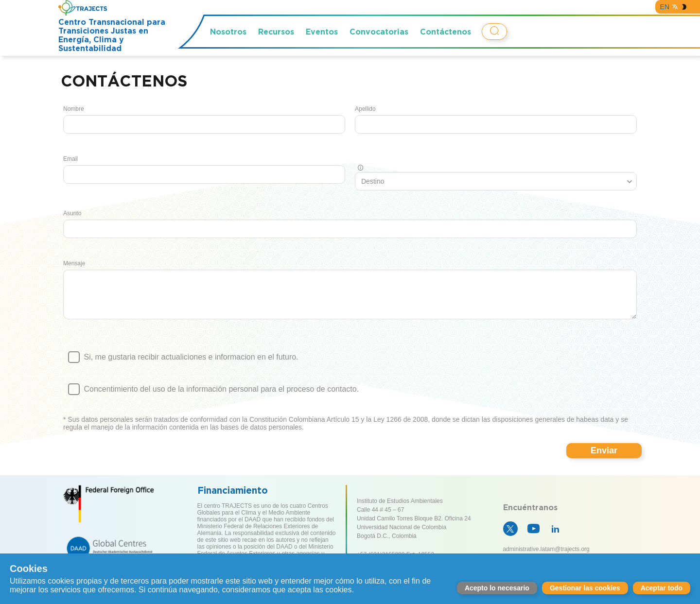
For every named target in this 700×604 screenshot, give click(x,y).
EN (665, 7)
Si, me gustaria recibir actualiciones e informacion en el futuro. (350, 369)
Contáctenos (446, 32)
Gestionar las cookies (585, 588)
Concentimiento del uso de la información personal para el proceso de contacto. (350, 401)
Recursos (276, 32)
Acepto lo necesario (497, 588)
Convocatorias (379, 32)
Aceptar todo (662, 588)
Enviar (604, 458)
